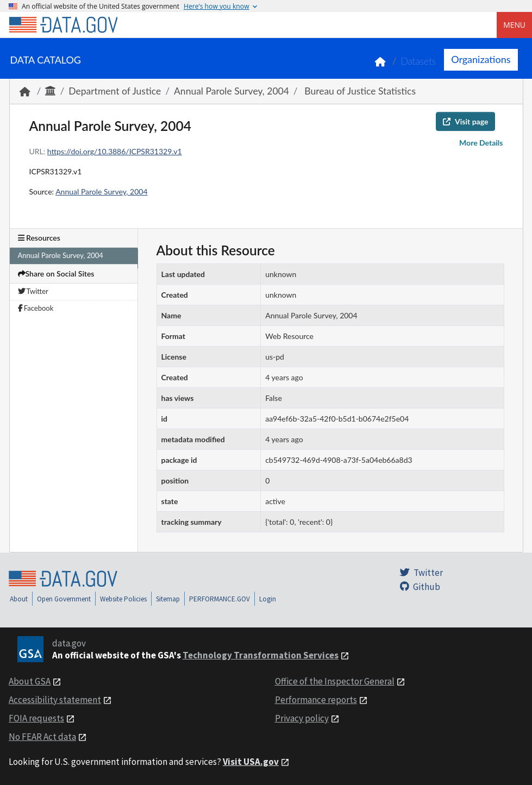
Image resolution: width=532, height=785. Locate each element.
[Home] (63, 25)
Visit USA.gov (251, 762)
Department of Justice (115, 91)
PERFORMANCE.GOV (220, 599)
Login (268, 599)
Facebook (36, 308)
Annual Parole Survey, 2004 (231, 91)
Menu (514, 25)
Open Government (64, 599)
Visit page (465, 121)
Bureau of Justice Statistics (359, 91)
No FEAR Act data (42, 737)
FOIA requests (36, 718)
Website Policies (123, 599)
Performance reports (316, 700)
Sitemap (168, 599)
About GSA (30, 681)
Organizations (481, 59)
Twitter (33, 291)
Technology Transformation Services (261, 655)
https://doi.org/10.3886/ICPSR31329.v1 (115, 151)
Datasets (418, 61)
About (19, 599)
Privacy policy (302, 718)
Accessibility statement (55, 700)
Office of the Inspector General (335, 681)
